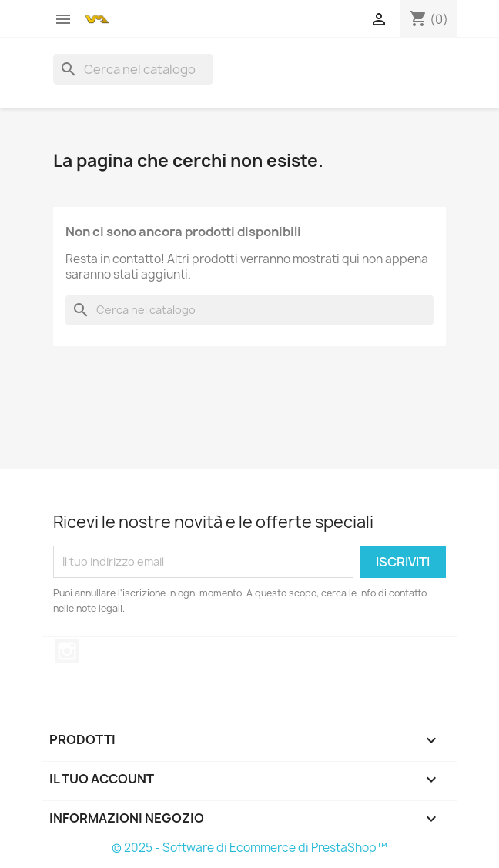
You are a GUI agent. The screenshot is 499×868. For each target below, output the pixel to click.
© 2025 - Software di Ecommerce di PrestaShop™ (249, 848)
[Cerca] (133, 69)
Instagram (67, 651)
